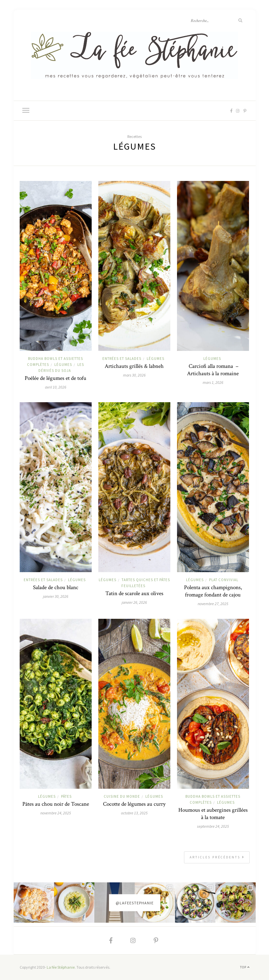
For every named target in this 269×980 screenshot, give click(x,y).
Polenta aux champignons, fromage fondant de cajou (213, 591)
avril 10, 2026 (56, 387)
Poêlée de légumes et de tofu (55, 378)
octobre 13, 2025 (134, 813)
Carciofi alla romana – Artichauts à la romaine (213, 370)
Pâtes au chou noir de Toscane (56, 804)
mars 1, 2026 (213, 382)
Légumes (63, 365)
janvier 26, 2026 (134, 602)
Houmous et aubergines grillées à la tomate (213, 814)
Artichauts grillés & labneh (134, 366)
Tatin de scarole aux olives (134, 593)
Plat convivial (224, 580)
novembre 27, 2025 (213, 604)
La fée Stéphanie (61, 967)
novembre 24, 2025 (56, 813)
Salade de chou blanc (56, 587)
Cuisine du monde (122, 796)
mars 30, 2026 (134, 375)
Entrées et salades (122, 359)
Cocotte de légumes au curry (134, 804)
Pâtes (66, 796)
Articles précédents (217, 857)
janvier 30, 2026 (56, 596)
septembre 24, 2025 (213, 826)
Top (245, 967)
